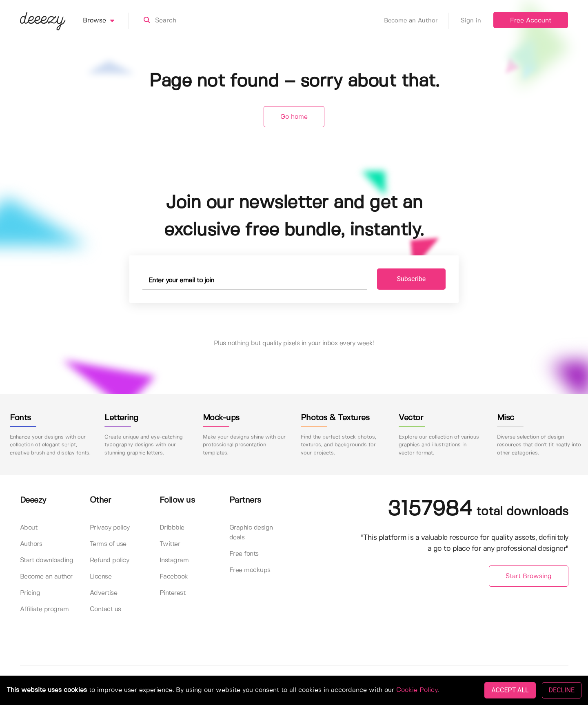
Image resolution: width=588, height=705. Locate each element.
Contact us (105, 609)
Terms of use (108, 544)
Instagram (174, 560)
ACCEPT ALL (510, 690)
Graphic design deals (251, 533)
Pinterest (173, 593)
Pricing (30, 593)
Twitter (170, 544)
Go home (294, 117)
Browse (106, 21)
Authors (31, 544)
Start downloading (47, 560)
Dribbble (172, 528)
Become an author (46, 577)
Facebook (174, 577)
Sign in (471, 21)
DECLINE (562, 690)
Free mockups (250, 570)
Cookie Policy (417, 690)
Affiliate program (44, 609)
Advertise (104, 593)
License (101, 577)
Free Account (531, 21)
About (29, 528)
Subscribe (412, 279)
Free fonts (244, 554)
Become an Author (416, 21)
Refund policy (110, 560)
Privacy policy (110, 528)
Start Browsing (529, 576)
